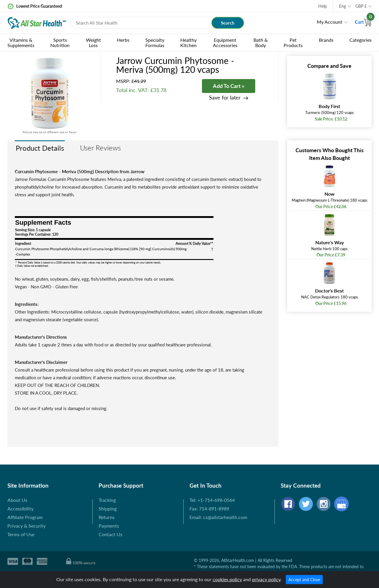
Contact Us (110, 534)
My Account (330, 22)
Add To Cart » (229, 86)
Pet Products (293, 42)
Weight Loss (93, 42)
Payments (109, 526)
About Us (17, 500)
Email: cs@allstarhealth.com (218, 517)
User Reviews (100, 148)
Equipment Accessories (225, 42)
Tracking (107, 500)
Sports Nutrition (60, 42)
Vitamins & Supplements (21, 42)
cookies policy (227, 579)
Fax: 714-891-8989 (209, 509)
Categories (360, 40)
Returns (107, 517)
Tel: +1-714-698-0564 (212, 500)
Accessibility (20, 509)
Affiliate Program (25, 517)
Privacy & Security (27, 526)
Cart (363, 22)
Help (323, 6)
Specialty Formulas (155, 42)
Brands (326, 40)
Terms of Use (21, 534)
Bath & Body (261, 42)
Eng (342, 6)
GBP (361, 6)
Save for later (225, 98)
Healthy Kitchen (188, 42)
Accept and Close (304, 580)
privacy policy (266, 579)
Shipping (108, 509)
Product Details (40, 148)
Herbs (123, 40)
